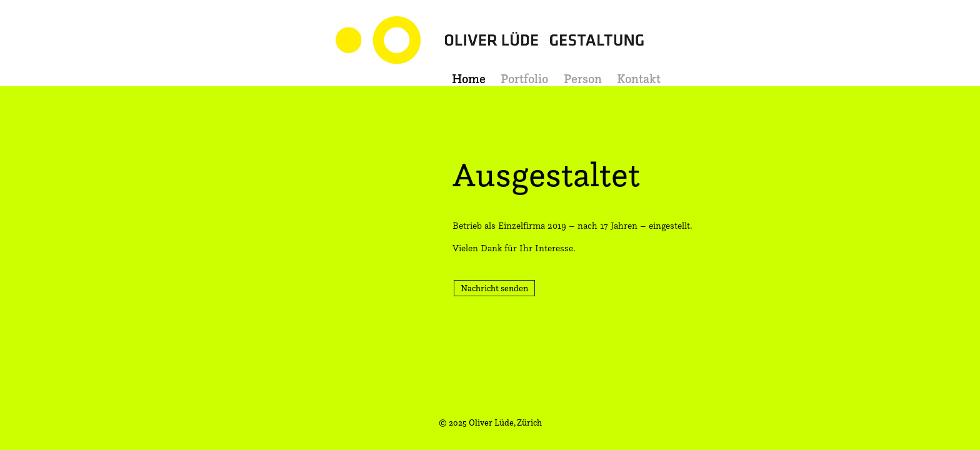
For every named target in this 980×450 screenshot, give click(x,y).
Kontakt (639, 79)
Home (469, 79)
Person (583, 79)
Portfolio (524, 79)
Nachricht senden (494, 288)
